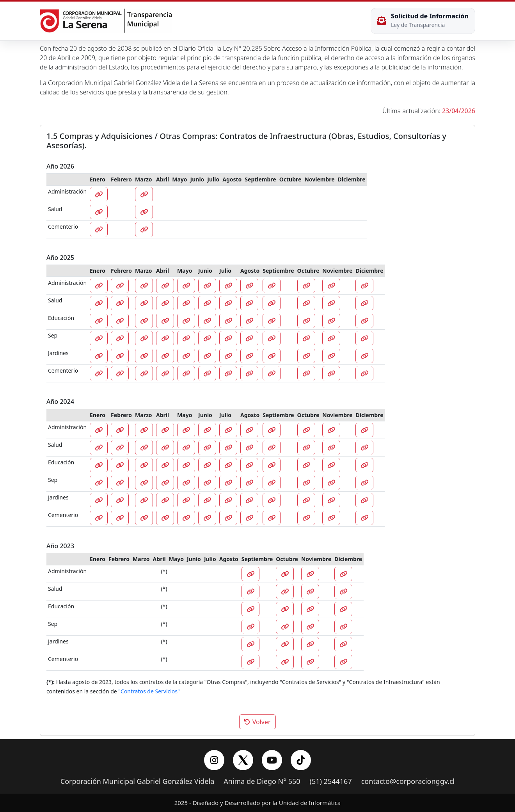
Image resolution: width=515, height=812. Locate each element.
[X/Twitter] (243, 760)
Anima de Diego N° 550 (262, 782)
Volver (257, 722)
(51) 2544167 (331, 782)
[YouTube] (272, 760)
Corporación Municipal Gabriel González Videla (137, 782)
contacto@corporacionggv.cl (408, 782)
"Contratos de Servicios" (149, 691)
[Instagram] (214, 760)
